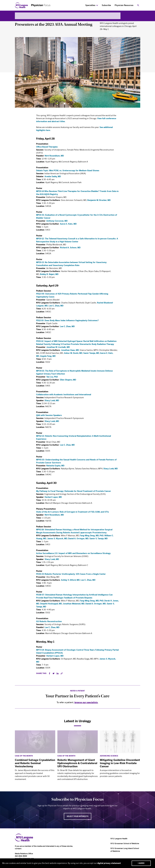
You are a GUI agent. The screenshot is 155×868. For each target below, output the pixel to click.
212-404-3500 (21, 856)
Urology (19, 19)
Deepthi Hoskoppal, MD (51, 604)
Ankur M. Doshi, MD (73, 354)
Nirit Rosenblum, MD (54, 156)
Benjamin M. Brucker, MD (99, 201)
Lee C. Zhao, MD (56, 306)
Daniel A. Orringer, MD (78, 540)
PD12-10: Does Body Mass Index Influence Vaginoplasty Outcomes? (67, 321)
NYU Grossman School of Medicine (125, 844)
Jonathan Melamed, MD (74, 604)
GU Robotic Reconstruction (49, 622)
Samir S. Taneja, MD (99, 540)
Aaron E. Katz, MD (68, 226)
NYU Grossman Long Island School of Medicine (125, 850)
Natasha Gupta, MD (55, 466)
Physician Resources (124, 5)
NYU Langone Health (119, 839)
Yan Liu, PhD (52, 378)
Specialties (90, 5)
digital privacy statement (109, 863)
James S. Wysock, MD (57, 540)
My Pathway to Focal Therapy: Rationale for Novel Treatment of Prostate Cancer (74, 492)
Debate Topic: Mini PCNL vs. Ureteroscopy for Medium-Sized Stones (68, 171)
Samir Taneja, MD (91, 354)
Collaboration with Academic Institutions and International (64, 396)
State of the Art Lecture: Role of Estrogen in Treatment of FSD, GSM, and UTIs (73, 513)
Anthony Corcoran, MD (57, 223)
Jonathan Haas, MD (70, 351)
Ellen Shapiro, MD (68, 381)
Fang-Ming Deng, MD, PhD (92, 537)
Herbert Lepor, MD (53, 498)
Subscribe (106, 5)
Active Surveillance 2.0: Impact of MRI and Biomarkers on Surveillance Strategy (73, 555)
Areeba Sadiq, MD (53, 177)
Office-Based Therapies (47, 147)
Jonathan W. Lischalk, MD (58, 348)
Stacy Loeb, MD (52, 402)
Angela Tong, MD (48, 357)
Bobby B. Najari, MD (49, 274)
